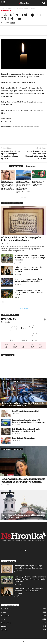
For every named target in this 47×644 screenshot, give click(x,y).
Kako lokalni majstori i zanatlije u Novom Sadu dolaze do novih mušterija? (23, 404)
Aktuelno (4, 626)
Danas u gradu (6, 623)
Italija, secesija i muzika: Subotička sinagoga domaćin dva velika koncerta (29, 269)
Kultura (4, 612)
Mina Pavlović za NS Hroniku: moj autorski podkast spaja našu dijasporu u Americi (23, 480)
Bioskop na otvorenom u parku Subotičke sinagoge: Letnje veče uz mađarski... (29, 292)
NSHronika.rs (23, 308)
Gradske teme (11, 8)
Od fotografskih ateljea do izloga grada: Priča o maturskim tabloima (29, 567)
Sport (3, 619)
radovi (37, 127)
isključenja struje (27, 127)
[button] (43, 3)
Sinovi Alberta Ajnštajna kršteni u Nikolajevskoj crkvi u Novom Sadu (23, 516)
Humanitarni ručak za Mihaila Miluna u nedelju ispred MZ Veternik (39, 183)
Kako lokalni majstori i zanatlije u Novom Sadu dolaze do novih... (28, 280)
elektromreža (15, 127)
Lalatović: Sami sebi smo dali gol (23, 438)
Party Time (5, 630)
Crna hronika (5, 616)
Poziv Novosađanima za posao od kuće (26, 411)
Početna (3, 8)
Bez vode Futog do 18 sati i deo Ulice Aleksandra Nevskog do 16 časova (35, 155)
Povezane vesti (16, 166)
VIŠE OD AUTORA (30, 166)
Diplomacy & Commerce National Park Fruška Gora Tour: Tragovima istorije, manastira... (30, 258)
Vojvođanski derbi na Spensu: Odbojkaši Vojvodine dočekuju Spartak (10, 155)
